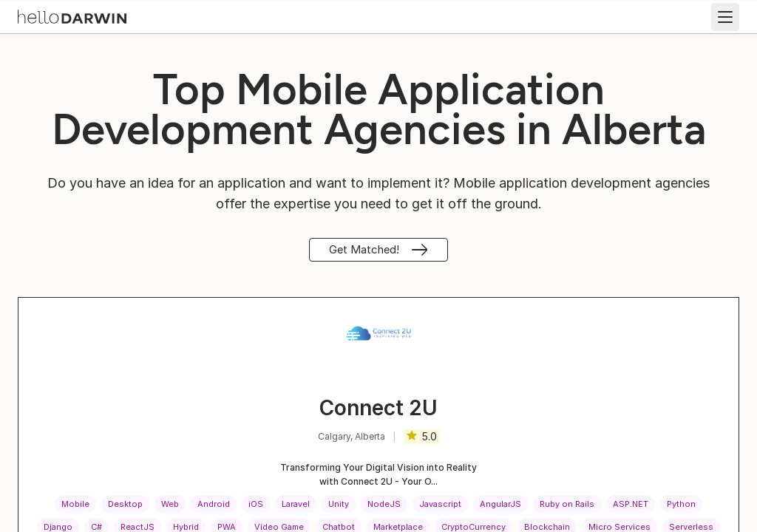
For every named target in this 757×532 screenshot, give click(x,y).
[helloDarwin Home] (72, 16)
